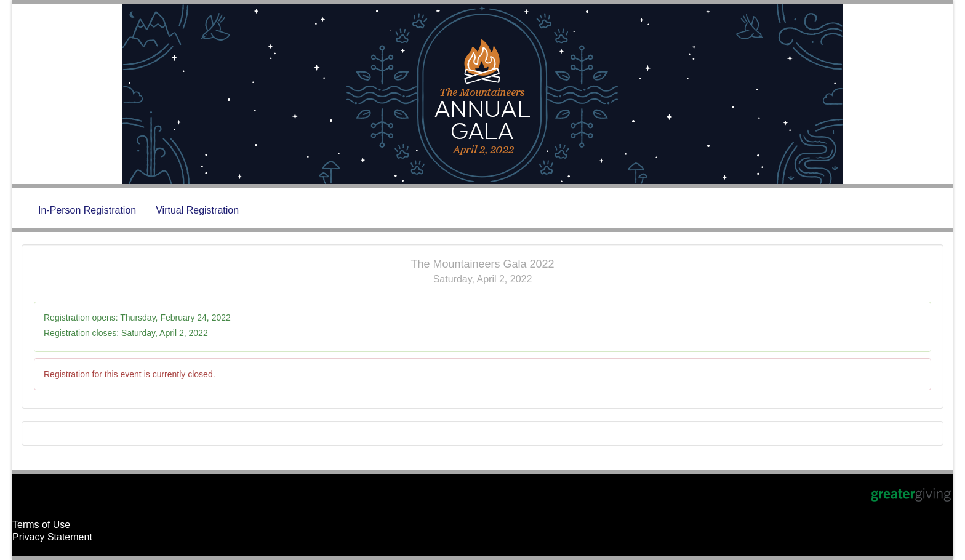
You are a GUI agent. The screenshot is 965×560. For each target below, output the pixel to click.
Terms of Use (41, 525)
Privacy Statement (52, 537)
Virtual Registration (197, 210)
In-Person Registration (87, 210)
